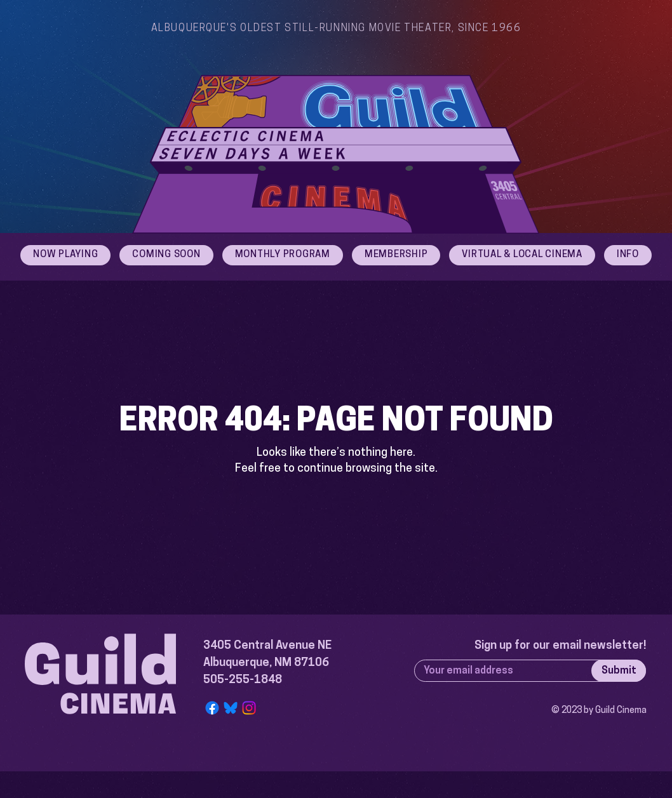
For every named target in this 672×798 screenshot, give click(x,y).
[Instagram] (249, 708)
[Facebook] (212, 708)
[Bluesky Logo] (231, 708)
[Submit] (619, 671)
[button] (628, 255)
